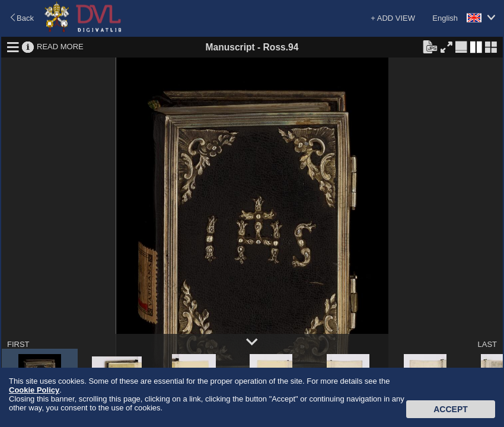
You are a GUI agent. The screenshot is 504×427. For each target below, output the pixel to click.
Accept (451, 409)
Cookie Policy (34, 390)
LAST (487, 344)
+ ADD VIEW (393, 18)
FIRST (18, 344)
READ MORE (60, 47)
